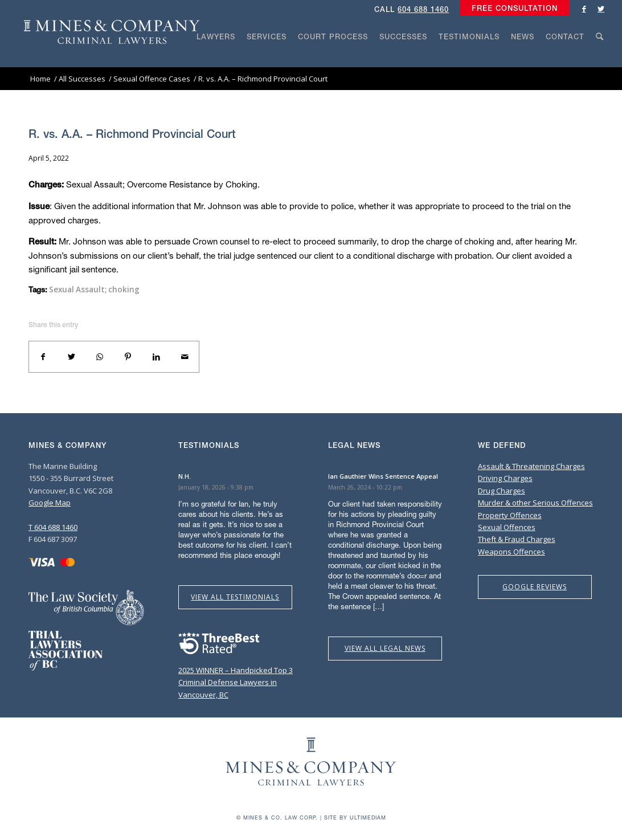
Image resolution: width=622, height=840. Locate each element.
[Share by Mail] (185, 357)
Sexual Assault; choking (94, 289)
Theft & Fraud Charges (517, 539)
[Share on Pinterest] (128, 357)
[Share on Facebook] (43, 357)
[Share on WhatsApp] (100, 357)
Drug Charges (502, 491)
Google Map (50, 503)
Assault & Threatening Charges (531, 466)
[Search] (600, 58)
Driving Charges (505, 478)
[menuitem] (512, 9)
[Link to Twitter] (601, 9)
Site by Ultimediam (355, 817)
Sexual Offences (507, 527)
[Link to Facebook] (584, 9)
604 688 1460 (423, 9)
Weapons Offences (511, 552)
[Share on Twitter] (72, 357)
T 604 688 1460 (53, 527)
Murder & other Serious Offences (535, 503)
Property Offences (510, 515)
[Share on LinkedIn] (157, 357)
